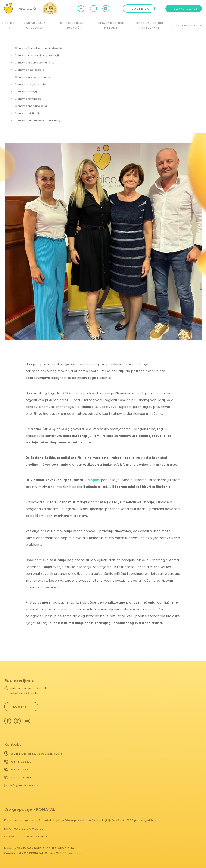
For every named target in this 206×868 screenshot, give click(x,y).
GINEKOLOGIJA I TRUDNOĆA (73, 25)
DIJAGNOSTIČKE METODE (111, 25)
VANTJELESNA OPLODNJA (35, 25)
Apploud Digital (64, 848)
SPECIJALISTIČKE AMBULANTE (150, 25)
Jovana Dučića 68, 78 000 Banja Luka (33, 754)
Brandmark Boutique (32, 848)
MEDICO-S (10, 25)
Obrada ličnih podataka (26, 836)
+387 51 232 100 (18, 762)
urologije (92, 480)
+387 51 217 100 (18, 777)
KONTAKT (197, 25)
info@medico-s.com (21, 785)
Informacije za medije (24, 829)
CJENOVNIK (180, 25)
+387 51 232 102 (18, 770)
